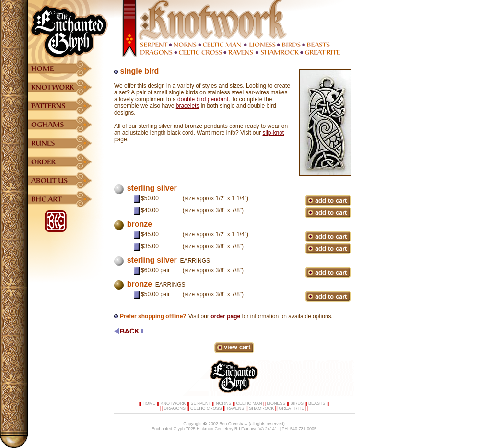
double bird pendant (203, 99)
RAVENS (235, 408)
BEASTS (317, 403)
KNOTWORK (173, 403)
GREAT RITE (291, 408)
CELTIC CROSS (206, 408)
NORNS (224, 403)
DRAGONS (175, 408)
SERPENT (201, 403)
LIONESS (276, 403)
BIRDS (297, 403)
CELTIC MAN (249, 403)
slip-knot (274, 133)
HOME (149, 403)
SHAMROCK (261, 408)
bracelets (188, 106)
